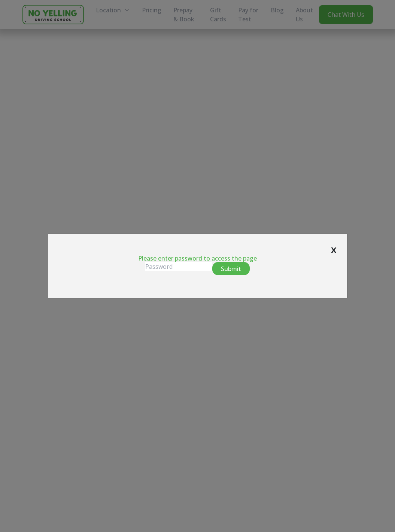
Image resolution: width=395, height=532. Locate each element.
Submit (231, 269)
